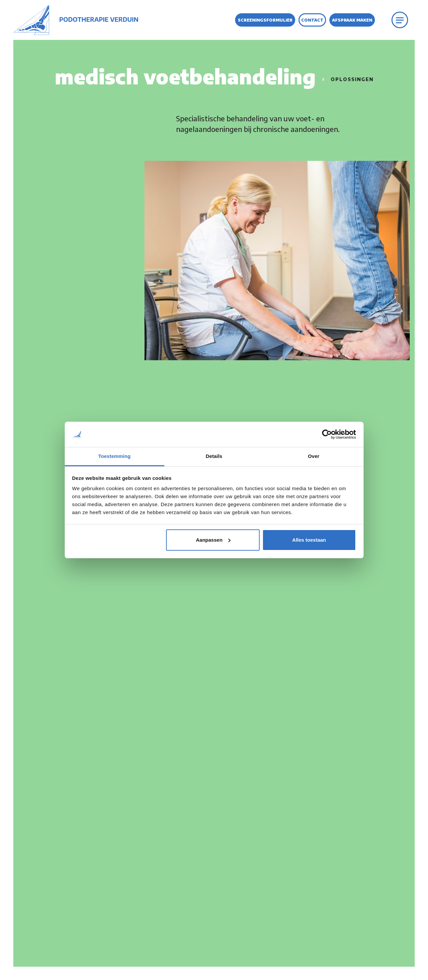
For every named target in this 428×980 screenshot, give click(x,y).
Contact (312, 20)
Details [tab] (214, 456)
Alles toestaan (309, 540)
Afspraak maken (352, 20)
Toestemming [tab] (115, 456)
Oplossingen (352, 79)
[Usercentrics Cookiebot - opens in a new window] (327, 434)
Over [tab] (314, 456)
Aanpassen (213, 540)
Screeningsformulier (265, 20)
